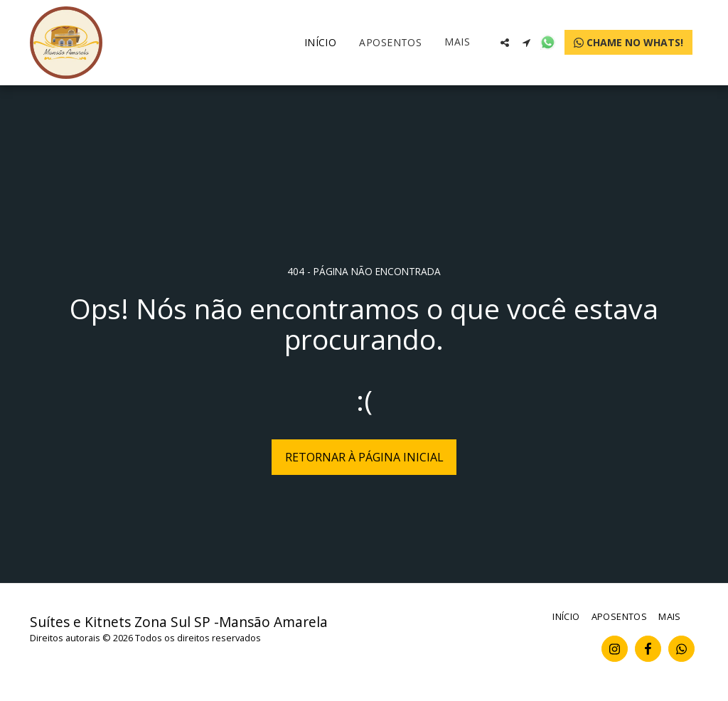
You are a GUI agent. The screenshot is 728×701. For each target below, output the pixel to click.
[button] (505, 43)
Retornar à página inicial (364, 457)
